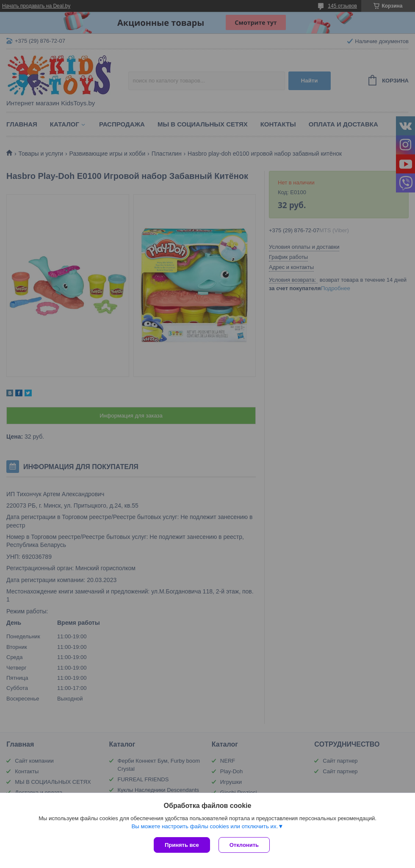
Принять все (182, 845)
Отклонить (244, 845)
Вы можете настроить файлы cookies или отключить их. (205, 826)
